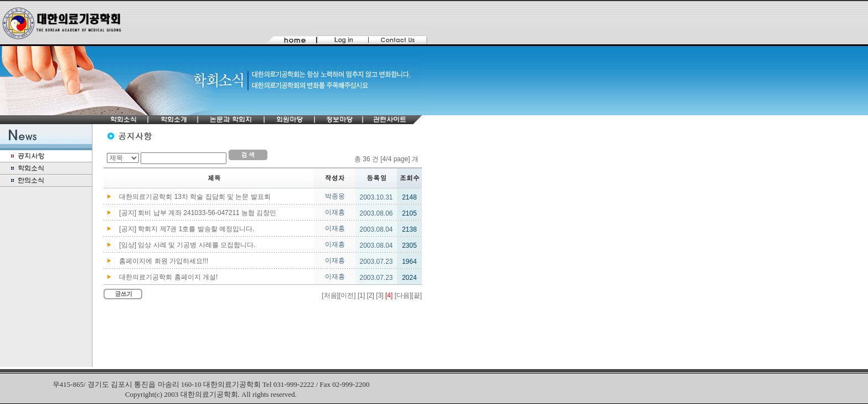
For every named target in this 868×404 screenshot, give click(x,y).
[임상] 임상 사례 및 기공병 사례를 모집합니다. (187, 245)
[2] (371, 295)
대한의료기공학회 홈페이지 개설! (168, 277)
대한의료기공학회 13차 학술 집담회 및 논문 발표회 (195, 197)
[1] (361, 295)
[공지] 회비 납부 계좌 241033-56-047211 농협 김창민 (198, 213)
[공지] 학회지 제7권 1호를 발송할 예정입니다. (187, 229)
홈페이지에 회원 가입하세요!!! (164, 261)
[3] (379, 295)
